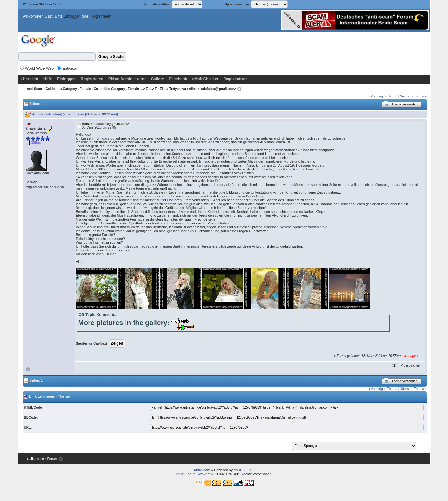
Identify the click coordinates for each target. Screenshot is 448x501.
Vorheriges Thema (384, 96)
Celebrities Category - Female (68, 89)
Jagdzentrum (236, 79)
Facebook (178, 79)
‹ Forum (51, 459)
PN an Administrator (127, 79)
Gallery (158, 79)
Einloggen (72, 16)
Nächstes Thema (412, 96)
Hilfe (48, 79)
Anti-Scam (35, 89)
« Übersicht (35, 459)
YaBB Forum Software (193, 474)
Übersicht (29, 79)
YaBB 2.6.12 (243, 470)
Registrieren (101, 16)
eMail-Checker (205, 79)
